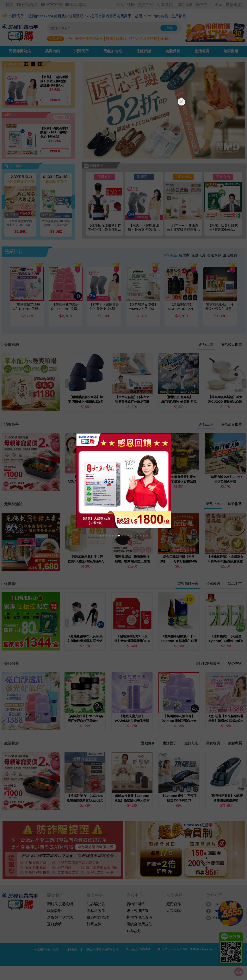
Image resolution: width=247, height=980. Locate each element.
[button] (100, 536)
